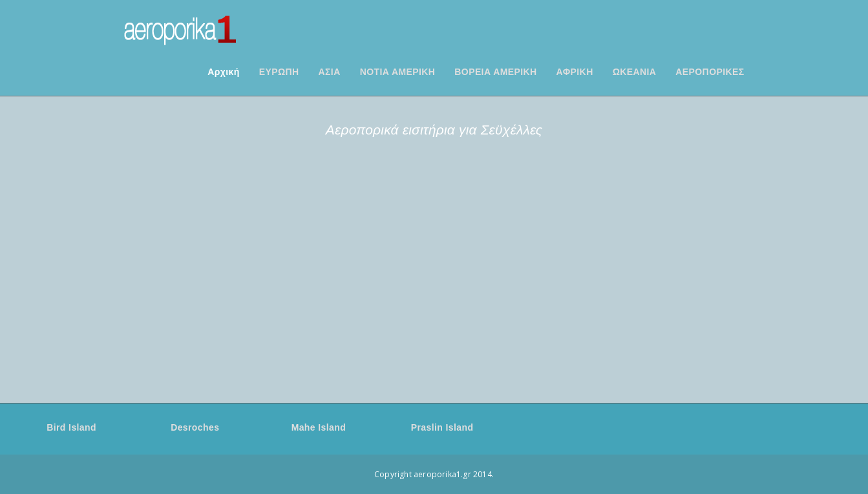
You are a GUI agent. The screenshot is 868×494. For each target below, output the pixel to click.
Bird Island (71, 427)
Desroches (195, 427)
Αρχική (223, 72)
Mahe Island (319, 427)
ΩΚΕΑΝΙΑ (635, 72)
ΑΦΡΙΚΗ (575, 72)
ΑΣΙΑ (330, 72)
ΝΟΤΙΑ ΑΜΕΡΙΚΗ (398, 72)
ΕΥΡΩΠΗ (279, 72)
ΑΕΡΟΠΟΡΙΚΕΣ (710, 72)
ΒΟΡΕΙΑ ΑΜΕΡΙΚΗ (495, 72)
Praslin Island (442, 427)
